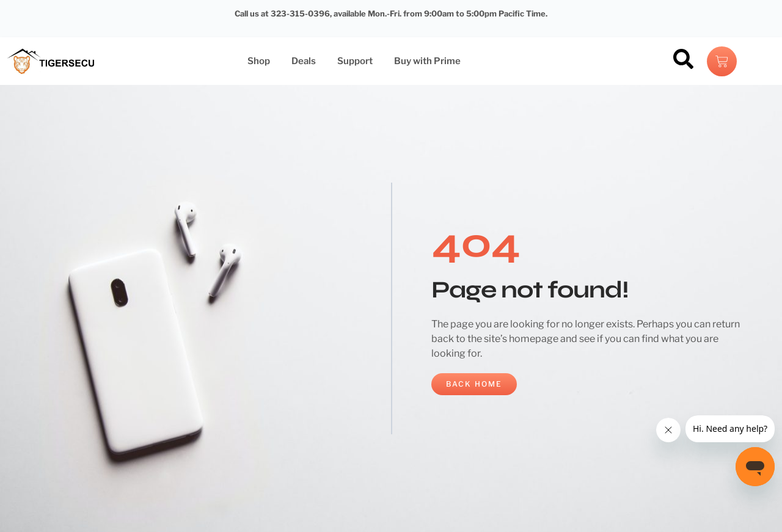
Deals (304, 61)
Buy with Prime (427, 61)
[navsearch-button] (683, 61)
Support (355, 61)
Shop (259, 61)
